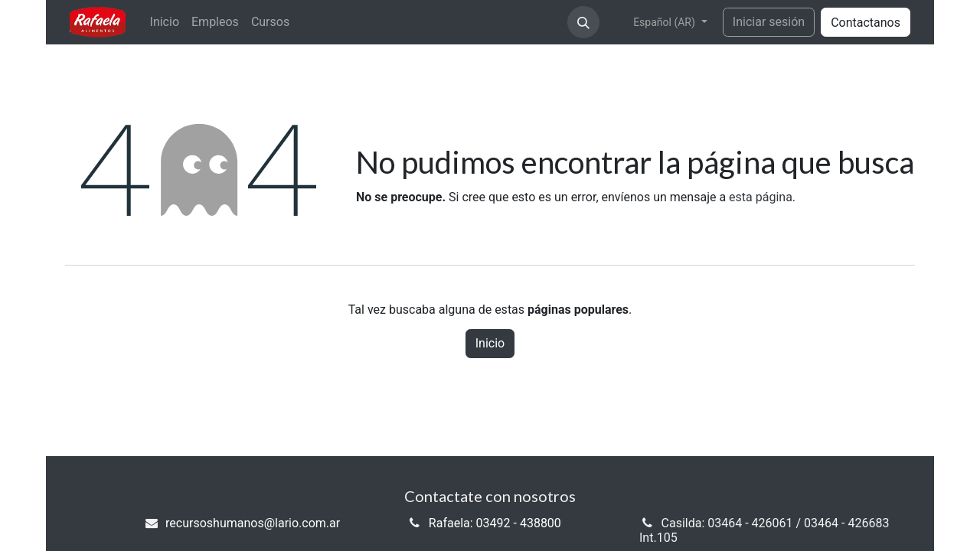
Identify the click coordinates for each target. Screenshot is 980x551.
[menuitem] (165, 22)
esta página (761, 197)
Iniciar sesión (769, 22)
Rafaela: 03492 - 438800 (495, 523)
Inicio (490, 343)
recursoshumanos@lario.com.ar (253, 523)
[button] (583, 22)
